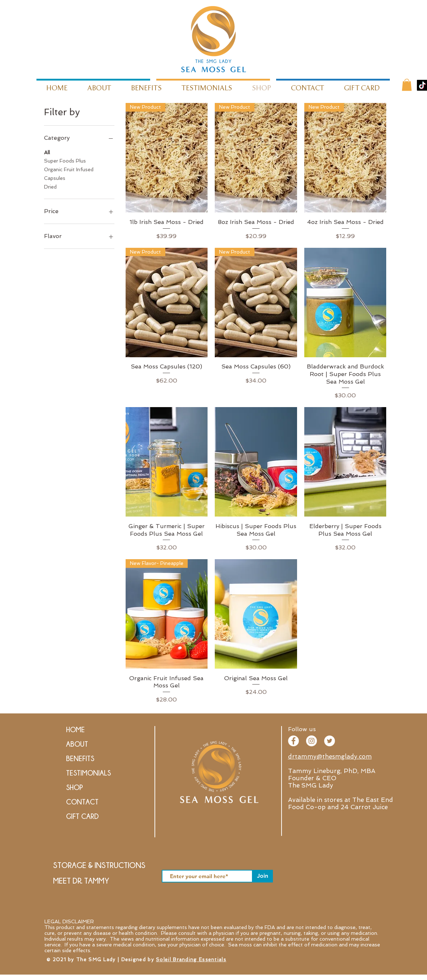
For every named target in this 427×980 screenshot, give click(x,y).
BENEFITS (80, 758)
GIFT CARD (82, 816)
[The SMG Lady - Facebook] (293, 741)
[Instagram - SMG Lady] (311, 741)
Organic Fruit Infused (69, 169)
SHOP (75, 787)
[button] (407, 85)
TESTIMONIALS (88, 773)
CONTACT (82, 802)
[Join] (263, 876)
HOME (75, 729)
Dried (50, 186)
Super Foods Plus (65, 160)
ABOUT (77, 744)
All (47, 152)
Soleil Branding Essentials (191, 960)
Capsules (55, 178)
